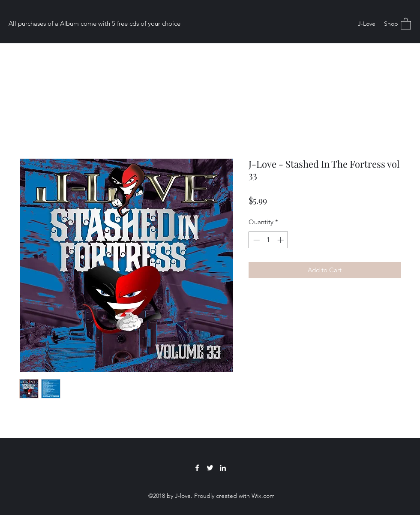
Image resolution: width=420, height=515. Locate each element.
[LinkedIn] (223, 468)
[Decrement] (256, 240)
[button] (406, 23)
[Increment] (281, 240)
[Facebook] (197, 468)
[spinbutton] (268, 240)
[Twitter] (210, 468)
